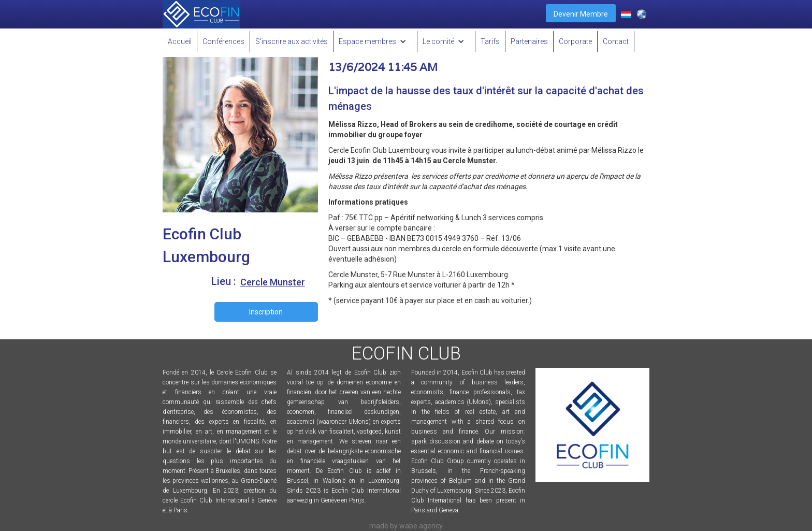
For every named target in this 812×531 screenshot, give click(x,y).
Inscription (266, 312)
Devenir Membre (581, 14)
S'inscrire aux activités (292, 41)
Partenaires (529, 41)
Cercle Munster (273, 282)
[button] (375, 41)
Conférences (223, 41)
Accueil (180, 41)
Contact (616, 41)
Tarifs (490, 41)
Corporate (575, 41)
